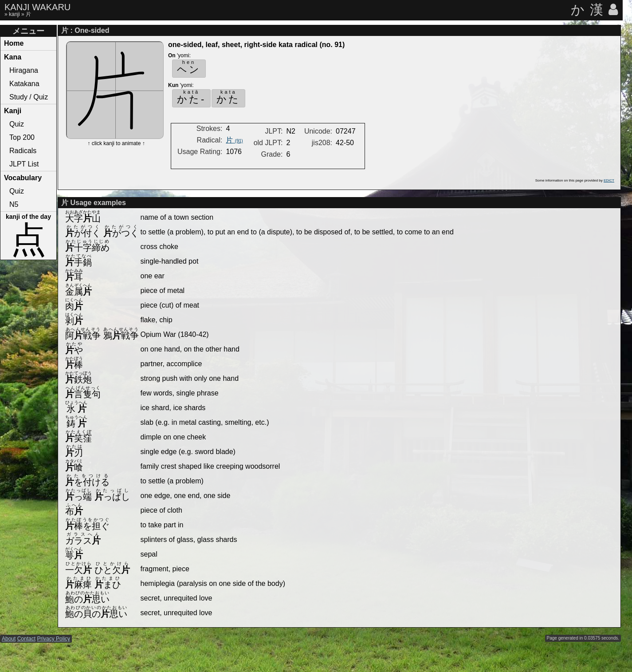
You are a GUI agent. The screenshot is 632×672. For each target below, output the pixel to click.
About (9, 639)
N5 (14, 204)
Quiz (17, 124)
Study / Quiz (29, 97)
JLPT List (24, 164)
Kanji (13, 111)
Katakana (24, 84)
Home (14, 43)
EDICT (609, 180)
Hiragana (24, 70)
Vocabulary (23, 178)
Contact (26, 639)
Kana (13, 57)
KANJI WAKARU (37, 7)
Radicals (23, 151)
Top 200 (22, 137)
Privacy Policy (53, 639)
